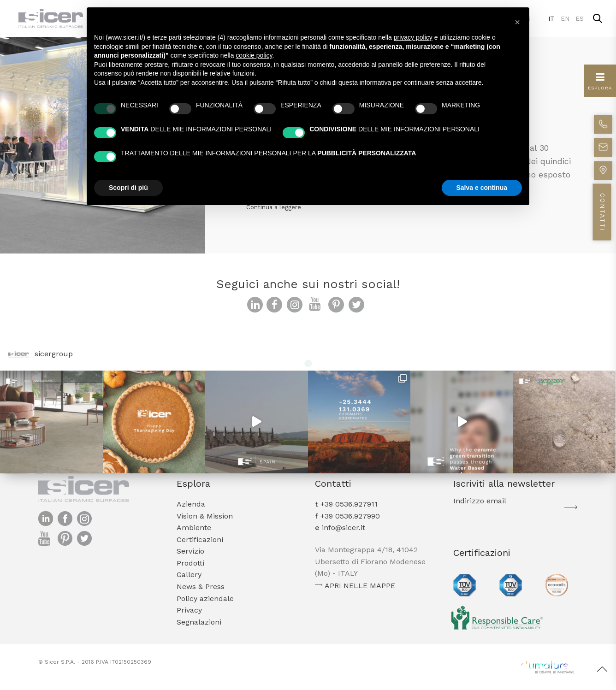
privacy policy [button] (413, 37)
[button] (517, 22)
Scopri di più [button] (128, 188)
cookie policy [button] (254, 55)
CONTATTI (602, 212)
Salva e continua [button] (482, 188)
